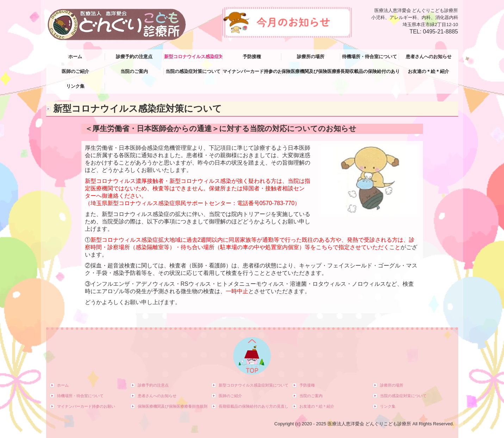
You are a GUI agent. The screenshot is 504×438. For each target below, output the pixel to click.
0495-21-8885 (441, 32)
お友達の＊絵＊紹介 (428, 71)
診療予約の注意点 (134, 57)
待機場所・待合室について (369, 57)
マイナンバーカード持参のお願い (252, 71)
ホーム (75, 57)
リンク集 (75, 86)
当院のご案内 (134, 71)
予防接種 (252, 57)
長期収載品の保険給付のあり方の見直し (370, 71)
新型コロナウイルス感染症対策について (193, 57)
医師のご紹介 (75, 71)
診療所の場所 (311, 57)
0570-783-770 (277, 203)
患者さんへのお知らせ (429, 57)
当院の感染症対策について (193, 71)
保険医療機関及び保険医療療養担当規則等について (311, 71)
